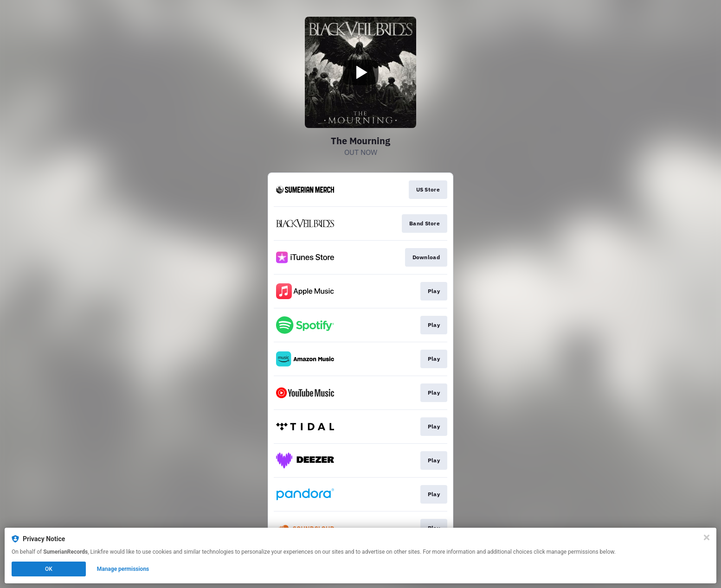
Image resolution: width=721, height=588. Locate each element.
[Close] (707, 537)
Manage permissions (123, 569)
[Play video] (360, 72)
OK (49, 569)
